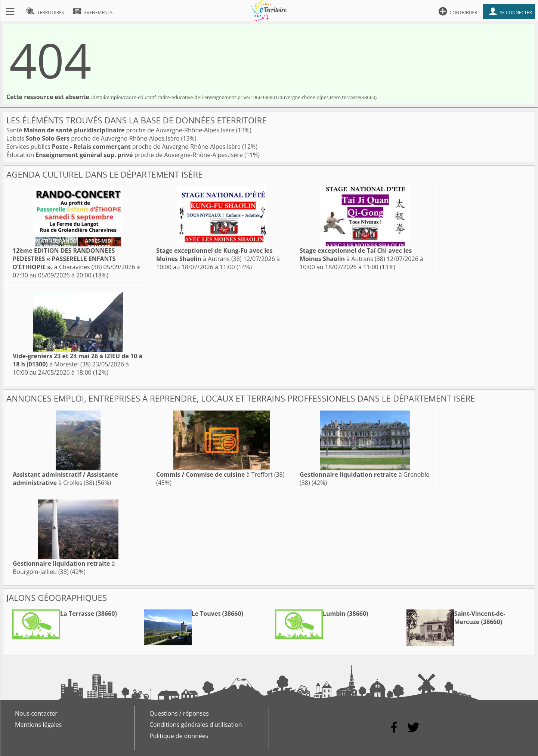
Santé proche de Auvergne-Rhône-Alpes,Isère (121, 130)
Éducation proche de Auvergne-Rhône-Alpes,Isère (125, 155)
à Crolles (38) (65, 479)
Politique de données (179, 736)
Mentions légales (38, 725)
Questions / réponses (179, 713)
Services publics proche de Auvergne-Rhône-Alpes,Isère (124, 147)
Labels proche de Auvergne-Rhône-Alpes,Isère (94, 138)
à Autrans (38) (214, 255)
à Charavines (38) (64, 259)
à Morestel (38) (78, 360)
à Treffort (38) (220, 474)
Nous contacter (36, 713)
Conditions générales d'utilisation (196, 725)
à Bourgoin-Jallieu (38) (64, 568)
